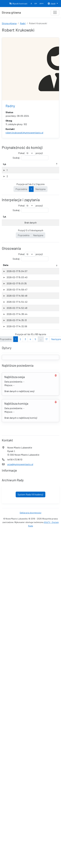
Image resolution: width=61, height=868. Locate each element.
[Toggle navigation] (55, 12)
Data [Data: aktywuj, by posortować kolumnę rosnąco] (6, 301)
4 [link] (30, 805)
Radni (23, 23)
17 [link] (46, 805)
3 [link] (25, 805)
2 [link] (20, 805)
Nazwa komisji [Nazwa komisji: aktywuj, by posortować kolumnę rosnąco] (16, 166)
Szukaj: (31, 158)
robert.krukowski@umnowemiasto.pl (24, 133)
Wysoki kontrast (18, 4)
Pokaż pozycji (31, 153)
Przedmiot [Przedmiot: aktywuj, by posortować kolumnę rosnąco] (20, 301)
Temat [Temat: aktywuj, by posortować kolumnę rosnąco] (13, 252)
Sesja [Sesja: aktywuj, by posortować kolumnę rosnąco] (39, 301)
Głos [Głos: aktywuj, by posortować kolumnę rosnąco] (53, 301)
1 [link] (31, 225)
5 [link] (35, 805)
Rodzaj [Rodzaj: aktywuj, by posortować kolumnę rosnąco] (34, 167)
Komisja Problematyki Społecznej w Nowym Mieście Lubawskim (20, 205)
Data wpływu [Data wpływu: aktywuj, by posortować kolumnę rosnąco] (45, 252)
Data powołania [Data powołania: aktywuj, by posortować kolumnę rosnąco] (49, 166)
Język (52, 4)
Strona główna (9, 23)
